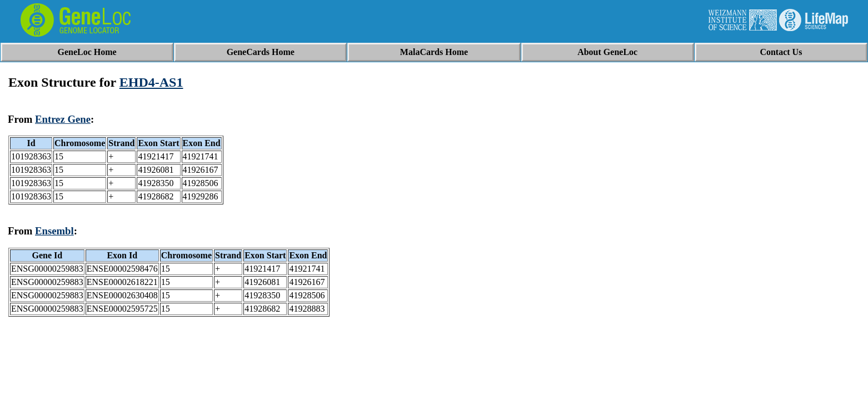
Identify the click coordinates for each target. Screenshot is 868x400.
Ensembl (54, 231)
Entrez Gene (63, 119)
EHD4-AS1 (151, 82)
